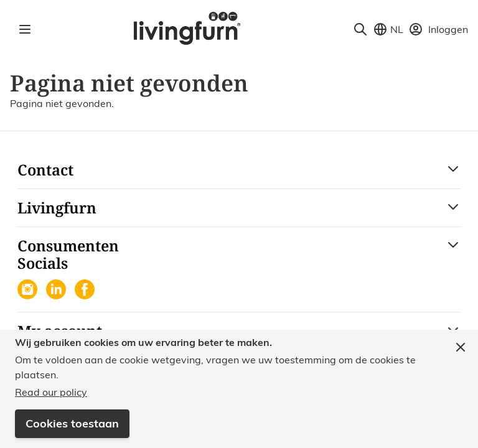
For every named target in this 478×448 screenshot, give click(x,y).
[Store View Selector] (388, 29)
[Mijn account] (438, 29)
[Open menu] (25, 29)
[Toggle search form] (360, 29)
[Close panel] (461, 347)
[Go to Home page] (186, 27)
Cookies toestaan (72, 423)
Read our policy (51, 392)
